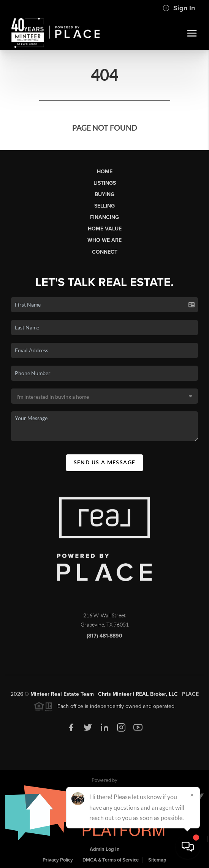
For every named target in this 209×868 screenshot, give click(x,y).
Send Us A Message (105, 462)
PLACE (190, 698)
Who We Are (104, 240)
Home (105, 172)
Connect (105, 252)
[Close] (192, 795)
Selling (104, 206)
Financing (104, 217)
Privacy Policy (58, 860)
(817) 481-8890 (104, 639)
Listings (105, 183)
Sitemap (157, 860)
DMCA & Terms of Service (111, 860)
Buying (104, 194)
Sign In (179, 8)
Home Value (105, 229)
